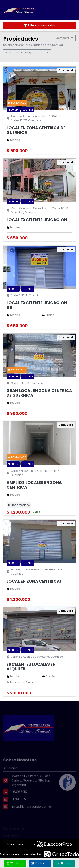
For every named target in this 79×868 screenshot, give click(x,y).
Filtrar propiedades (40, 25)
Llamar (64, 863)
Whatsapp (15, 863)
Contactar (40, 863)
